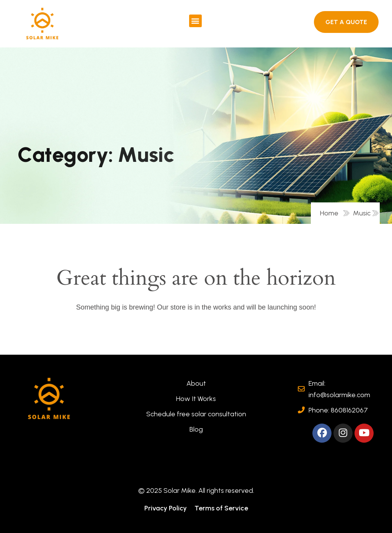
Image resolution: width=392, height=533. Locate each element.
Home (331, 213)
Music (362, 213)
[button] (195, 21)
